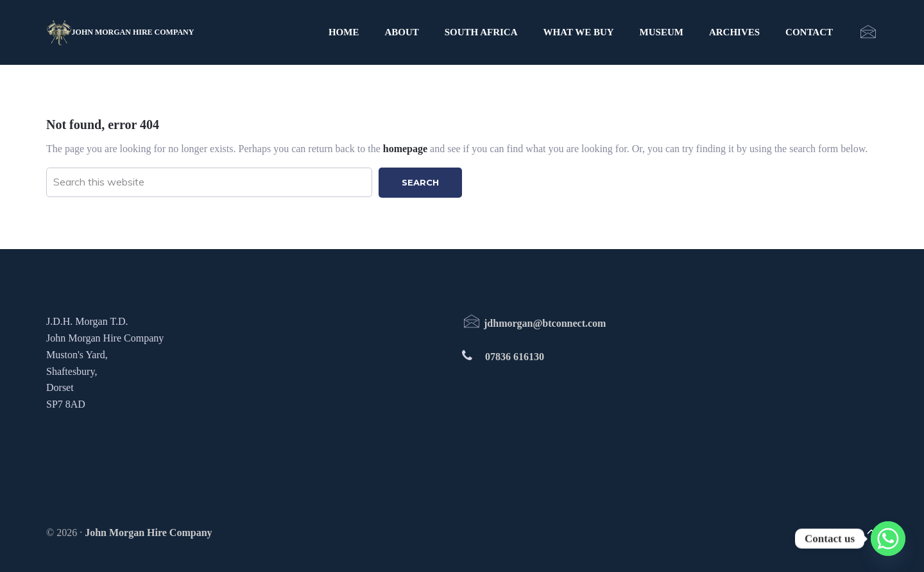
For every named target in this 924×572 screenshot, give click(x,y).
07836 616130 (515, 357)
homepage (405, 149)
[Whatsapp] (888, 539)
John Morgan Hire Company (133, 32)
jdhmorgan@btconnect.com (534, 323)
